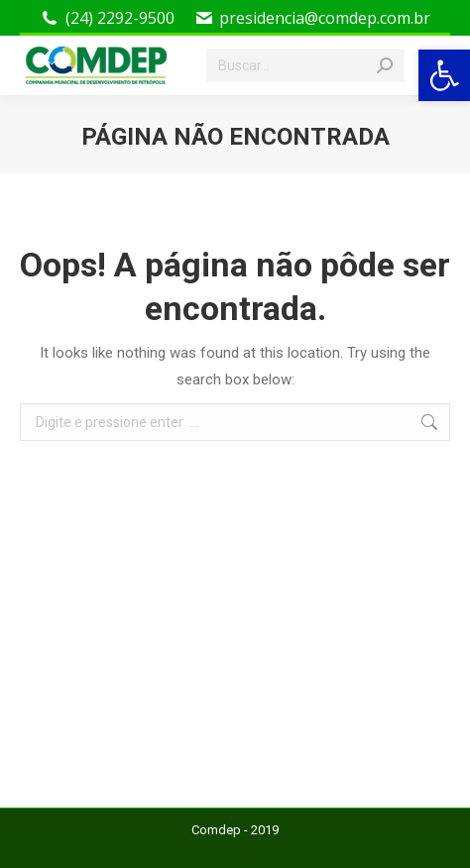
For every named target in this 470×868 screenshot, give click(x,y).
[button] (444, 75)
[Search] (305, 65)
